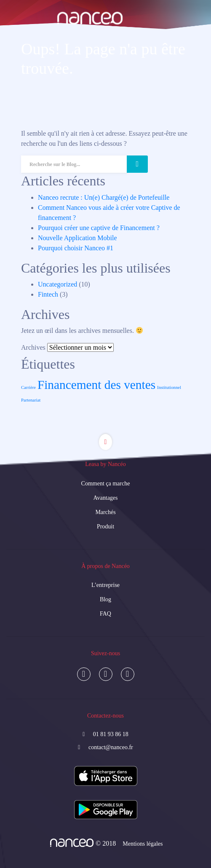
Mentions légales (143, 844)
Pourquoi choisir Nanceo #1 (76, 248)
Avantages (105, 498)
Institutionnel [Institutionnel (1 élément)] (169, 387)
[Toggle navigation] (19, 41)
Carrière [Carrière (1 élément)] (28, 387)
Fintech (48, 294)
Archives (33, 347)
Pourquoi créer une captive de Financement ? (99, 228)
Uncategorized (57, 284)
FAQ (105, 614)
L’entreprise (105, 585)
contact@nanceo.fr (111, 747)
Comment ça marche (106, 484)
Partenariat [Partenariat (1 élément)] (31, 400)
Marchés (105, 512)
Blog (105, 599)
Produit (105, 526)
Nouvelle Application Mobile (77, 238)
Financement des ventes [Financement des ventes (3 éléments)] (96, 385)
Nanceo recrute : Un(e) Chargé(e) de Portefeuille (104, 197)
